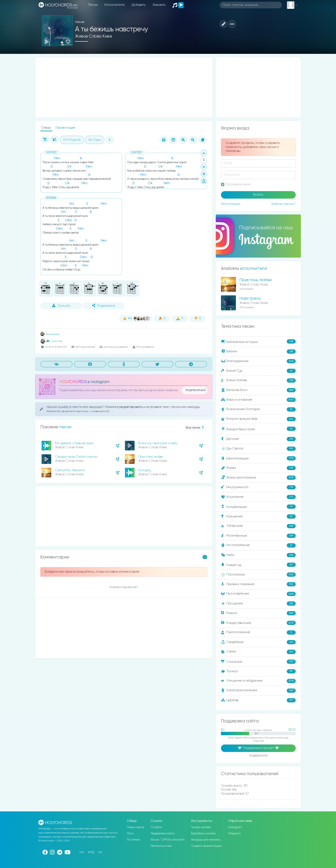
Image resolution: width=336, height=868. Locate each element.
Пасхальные (258, 575)
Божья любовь (258, 380)
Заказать (159, 5)
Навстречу (250, 298)
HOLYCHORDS (73, 382)
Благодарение (258, 361)
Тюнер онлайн (201, 827)
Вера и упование (258, 400)
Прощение (258, 604)
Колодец (145, 470)
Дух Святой (258, 449)
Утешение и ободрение (258, 681)
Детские (258, 439)
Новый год (258, 565)
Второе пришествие (258, 419)
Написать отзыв (161, 846)
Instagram (235, 827)
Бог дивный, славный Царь (74, 443)
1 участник (54, 341)
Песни (93, 5)
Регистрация (231, 204)
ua (100, 852)
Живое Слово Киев (93, 36)
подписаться (195, 390)
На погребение (258, 545)
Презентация (65, 128)
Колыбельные (258, 507)
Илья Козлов (50, 334)
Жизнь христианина (258, 478)
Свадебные (258, 642)
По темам (133, 840)
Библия (258, 352)
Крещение (258, 516)
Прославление (258, 594)
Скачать (61, 306)
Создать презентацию (206, 846)
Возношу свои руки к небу (158, 443)
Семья (258, 652)
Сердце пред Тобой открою (76, 457)
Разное (258, 613)
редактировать (131, 407)
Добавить (139, 5)
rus (82, 852)
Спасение (258, 662)
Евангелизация (258, 458)
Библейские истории (258, 342)
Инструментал (258, 487)
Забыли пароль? (283, 204)
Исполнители (115, 5)
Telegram (234, 833)
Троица (258, 671)
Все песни (195, 428)
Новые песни (136, 827)
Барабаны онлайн (203, 833)
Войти (258, 195)
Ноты (130, 833)
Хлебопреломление (258, 691)
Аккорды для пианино (206, 840)
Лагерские (258, 526)
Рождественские (258, 623)
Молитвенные (258, 536)
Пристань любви (151, 457)
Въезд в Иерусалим (258, 429)
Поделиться (103, 306)
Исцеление (258, 497)
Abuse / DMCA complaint (168, 840)
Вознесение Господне (258, 409)
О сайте (156, 827)
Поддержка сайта (163, 833)
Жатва (258, 468)
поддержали (258, 756)
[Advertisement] (124, 87)
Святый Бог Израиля (70, 470)
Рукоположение (258, 633)
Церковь (258, 700)
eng (91, 852)
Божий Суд (258, 371)
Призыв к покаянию (258, 584)
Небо (258, 555)
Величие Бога (258, 390)
